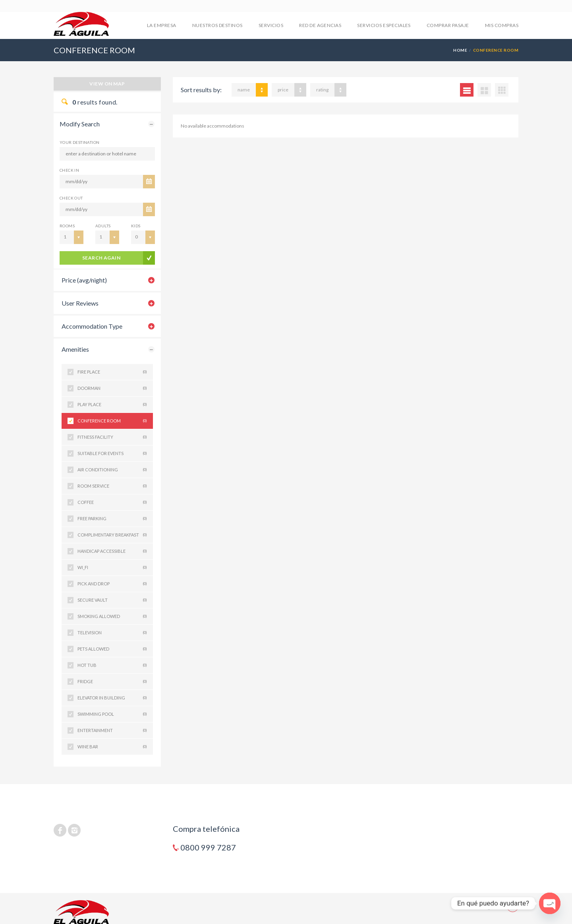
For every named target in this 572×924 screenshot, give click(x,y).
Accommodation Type (92, 326)
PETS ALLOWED (112, 649)
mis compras (502, 25)
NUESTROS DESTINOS (217, 25)
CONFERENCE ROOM (112, 421)
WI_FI (112, 568)
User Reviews (80, 303)
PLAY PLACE (112, 405)
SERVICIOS (271, 25)
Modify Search (80, 124)
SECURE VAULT (112, 600)
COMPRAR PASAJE (448, 25)
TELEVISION (112, 633)
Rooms (67, 226)
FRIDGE (112, 682)
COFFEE (112, 502)
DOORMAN (112, 388)
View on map (107, 84)
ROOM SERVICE (112, 486)
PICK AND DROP (112, 584)
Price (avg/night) (84, 280)
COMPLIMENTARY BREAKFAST (112, 535)
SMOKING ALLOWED (112, 616)
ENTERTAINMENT (112, 730)
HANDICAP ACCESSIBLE (112, 551)
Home (460, 50)
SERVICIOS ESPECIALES (384, 25)
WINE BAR (112, 747)
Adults (103, 226)
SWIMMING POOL (112, 714)
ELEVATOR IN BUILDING (112, 698)
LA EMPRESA (162, 25)
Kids (136, 226)
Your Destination (79, 142)
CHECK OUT (71, 198)
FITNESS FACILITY (112, 437)
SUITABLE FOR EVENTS (112, 453)
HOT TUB (112, 665)
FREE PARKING (112, 519)
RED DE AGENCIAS (320, 25)
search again (101, 258)
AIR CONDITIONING (112, 470)
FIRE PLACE (112, 372)
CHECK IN (69, 170)
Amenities (75, 349)
